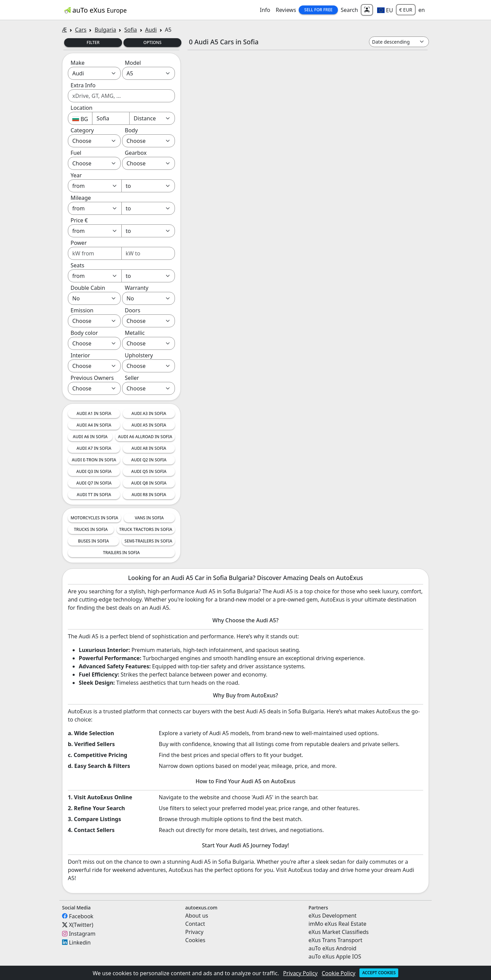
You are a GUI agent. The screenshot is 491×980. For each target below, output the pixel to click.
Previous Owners (92, 378)
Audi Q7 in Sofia (94, 483)
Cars (81, 30)
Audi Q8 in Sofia (149, 483)
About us (197, 916)
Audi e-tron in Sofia (94, 460)
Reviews (286, 10)
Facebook (81, 916)
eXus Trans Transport (336, 940)
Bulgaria (105, 30)
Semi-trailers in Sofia (148, 541)
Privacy (194, 932)
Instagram (82, 934)
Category (82, 130)
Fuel (76, 153)
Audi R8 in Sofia (149, 495)
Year (76, 175)
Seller (132, 378)
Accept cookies (379, 973)
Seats (77, 265)
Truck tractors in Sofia (146, 529)
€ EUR (406, 10)
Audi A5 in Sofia (149, 425)
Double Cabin (88, 288)
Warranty (137, 288)
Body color (84, 333)
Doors (132, 310)
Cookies (195, 940)
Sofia (130, 30)
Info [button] (265, 10)
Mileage (81, 198)
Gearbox (136, 153)
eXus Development (333, 916)
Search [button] (349, 10)
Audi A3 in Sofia (149, 413)
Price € (79, 220)
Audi (151, 30)
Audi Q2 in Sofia (149, 460)
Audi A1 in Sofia (94, 413)
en (422, 10)
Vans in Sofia (149, 518)
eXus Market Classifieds (339, 932)
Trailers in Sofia (121, 553)
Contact (195, 924)
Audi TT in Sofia (94, 495)
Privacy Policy (300, 973)
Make (78, 63)
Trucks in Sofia (91, 529)
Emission (82, 310)
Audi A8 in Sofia (149, 448)
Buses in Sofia (94, 541)
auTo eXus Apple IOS (335, 956)
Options (152, 42)
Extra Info (83, 85)
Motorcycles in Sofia (94, 518)
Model (133, 63)
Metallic (135, 333)
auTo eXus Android (332, 948)
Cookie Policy (339, 973)
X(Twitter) (81, 925)
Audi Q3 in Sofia (94, 471)
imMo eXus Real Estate (338, 924)
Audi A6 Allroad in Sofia (145, 437)
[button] (385, 10)
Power (79, 243)
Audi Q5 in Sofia (149, 471)
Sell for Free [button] (318, 10)
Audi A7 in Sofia (94, 448)
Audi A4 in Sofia (94, 425)
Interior (80, 355)
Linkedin (80, 942)
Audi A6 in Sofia (90, 437)
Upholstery (139, 355)
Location (81, 108)
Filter (93, 42)
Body (131, 130)
